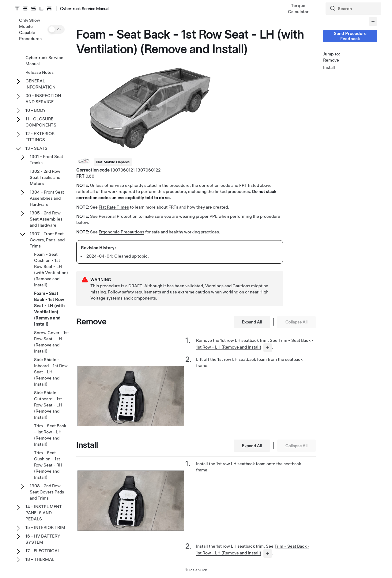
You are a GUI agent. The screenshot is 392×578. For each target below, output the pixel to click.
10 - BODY (36, 110)
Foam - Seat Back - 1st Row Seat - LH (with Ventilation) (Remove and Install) (49, 309)
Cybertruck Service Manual (44, 61)
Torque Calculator (298, 9)
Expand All (252, 322)
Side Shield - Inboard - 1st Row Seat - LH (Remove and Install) (51, 372)
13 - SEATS (36, 148)
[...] (268, 348)
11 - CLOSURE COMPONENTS (41, 122)
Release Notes (40, 72)
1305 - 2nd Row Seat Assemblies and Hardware (46, 219)
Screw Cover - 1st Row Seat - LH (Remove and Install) (51, 342)
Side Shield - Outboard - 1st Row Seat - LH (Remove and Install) (48, 405)
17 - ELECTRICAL (43, 551)
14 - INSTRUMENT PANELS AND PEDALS (44, 513)
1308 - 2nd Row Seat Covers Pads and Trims (47, 492)
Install (329, 67)
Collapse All (296, 322)
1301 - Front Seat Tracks (46, 160)
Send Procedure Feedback (350, 36)
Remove (331, 60)
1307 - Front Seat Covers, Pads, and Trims (47, 240)
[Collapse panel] (373, 21)
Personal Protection (118, 216)
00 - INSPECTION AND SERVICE (43, 99)
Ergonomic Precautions (121, 232)
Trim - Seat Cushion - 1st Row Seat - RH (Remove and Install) (48, 465)
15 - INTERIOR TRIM (45, 527)
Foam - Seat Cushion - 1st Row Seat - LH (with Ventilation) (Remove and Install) (51, 270)
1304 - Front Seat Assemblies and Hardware (47, 198)
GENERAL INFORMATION (40, 84)
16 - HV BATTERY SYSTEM (43, 539)
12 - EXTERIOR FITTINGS (40, 137)
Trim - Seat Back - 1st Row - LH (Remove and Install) (50, 435)
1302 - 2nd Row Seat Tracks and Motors (45, 177)
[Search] (354, 9)
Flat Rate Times (114, 207)
